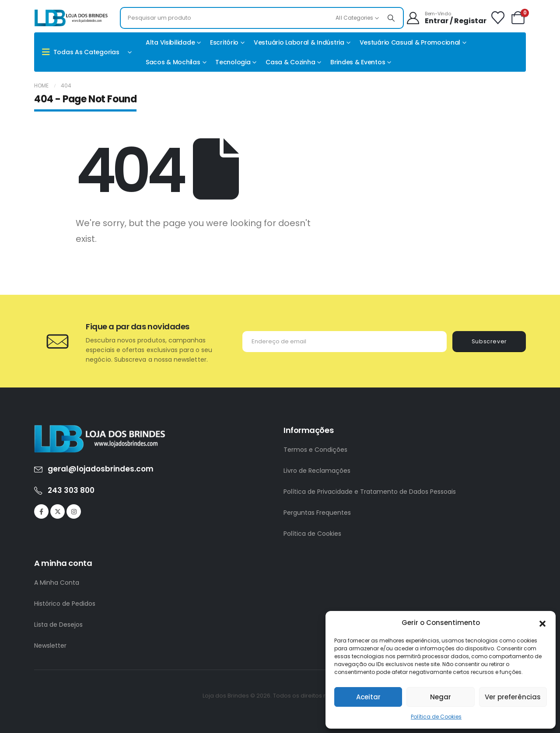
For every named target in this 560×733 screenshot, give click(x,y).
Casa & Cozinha (290, 62)
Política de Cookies (436, 717)
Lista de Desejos (58, 625)
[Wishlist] (498, 18)
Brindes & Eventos (358, 62)
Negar (441, 697)
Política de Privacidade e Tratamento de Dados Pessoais (370, 492)
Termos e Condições (315, 450)
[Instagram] (74, 511)
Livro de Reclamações (317, 471)
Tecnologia (233, 62)
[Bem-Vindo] (446, 18)
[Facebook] (41, 511)
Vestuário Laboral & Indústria (299, 42)
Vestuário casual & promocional (410, 42)
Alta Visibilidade (170, 42)
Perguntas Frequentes (317, 513)
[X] (58, 511)
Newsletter (50, 646)
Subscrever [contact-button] (489, 341)
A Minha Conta (57, 583)
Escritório (224, 42)
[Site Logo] (71, 18)
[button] (542, 623)
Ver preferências (513, 697)
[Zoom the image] (100, 430)
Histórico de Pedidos (65, 604)
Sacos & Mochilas (173, 62)
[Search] (391, 18)
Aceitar (368, 697)
